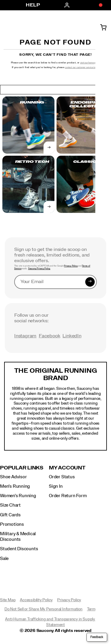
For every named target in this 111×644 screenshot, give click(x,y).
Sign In (56, 486)
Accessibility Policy (36, 600)
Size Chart (10, 505)
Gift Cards (10, 515)
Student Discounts (19, 549)
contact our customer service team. (82, 67)
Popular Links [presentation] (22, 468)
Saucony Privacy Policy (39, 269)
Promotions (12, 524)
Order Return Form (68, 496)
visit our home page (90, 63)
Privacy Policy (71, 266)
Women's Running (18, 496)
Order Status (62, 477)
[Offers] (98, 5)
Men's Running (15, 486)
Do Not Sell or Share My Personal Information (44, 609)
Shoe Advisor (13, 477)
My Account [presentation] (67, 468)
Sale (4, 558)
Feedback (97, 637)
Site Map (8, 600)
